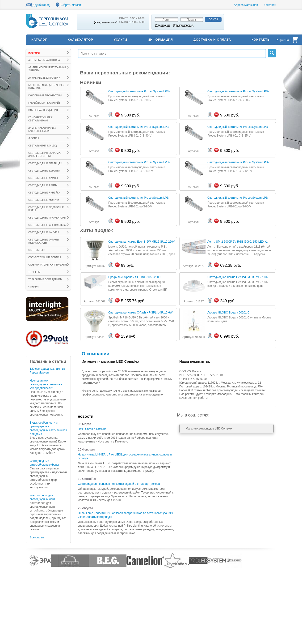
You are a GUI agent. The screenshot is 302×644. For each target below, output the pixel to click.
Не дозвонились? (107, 22)
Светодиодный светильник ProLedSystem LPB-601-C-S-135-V (139, 162)
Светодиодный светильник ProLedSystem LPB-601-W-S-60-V (238, 198)
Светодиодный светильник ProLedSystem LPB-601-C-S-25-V (238, 127)
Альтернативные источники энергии (47, 69)
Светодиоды (37, 250)
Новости (86, 417)
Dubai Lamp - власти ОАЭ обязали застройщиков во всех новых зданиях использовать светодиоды (125, 515)
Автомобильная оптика (44, 60)
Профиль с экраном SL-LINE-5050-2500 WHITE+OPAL (134, 277)
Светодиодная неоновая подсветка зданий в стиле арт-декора (119, 484)
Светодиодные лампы (43, 178)
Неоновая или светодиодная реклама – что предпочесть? (46, 384)
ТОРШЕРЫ (34, 272)
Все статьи (37, 537)
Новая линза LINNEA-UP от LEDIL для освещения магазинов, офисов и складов (125, 456)
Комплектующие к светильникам (40, 119)
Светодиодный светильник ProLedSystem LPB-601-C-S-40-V (139, 127)
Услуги (120, 40)
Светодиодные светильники (47, 225)
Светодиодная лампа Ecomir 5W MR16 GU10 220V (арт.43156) (142, 242)
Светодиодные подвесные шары (46, 209)
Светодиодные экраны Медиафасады (44, 241)
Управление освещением (45, 279)
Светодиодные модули (44, 200)
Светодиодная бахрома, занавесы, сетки (45, 155)
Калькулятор (80, 40)
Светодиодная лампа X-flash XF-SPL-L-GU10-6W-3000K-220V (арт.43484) (141, 313)
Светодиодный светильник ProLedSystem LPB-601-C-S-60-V (238, 92)
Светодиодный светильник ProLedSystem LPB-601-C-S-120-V (238, 162)
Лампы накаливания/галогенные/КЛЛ (42, 129)
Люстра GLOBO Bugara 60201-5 (228, 313)
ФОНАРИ (33, 287)
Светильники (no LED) (43, 146)
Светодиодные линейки (44, 193)
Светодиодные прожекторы (47, 218)
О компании (95, 354)
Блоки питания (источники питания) (46, 87)
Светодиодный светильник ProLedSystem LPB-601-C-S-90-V (139, 92)
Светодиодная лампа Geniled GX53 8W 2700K (238, 277)
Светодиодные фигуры (44, 232)
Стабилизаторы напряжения (48, 265)
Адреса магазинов (246, 5)
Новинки (34, 53)
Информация (160, 40)
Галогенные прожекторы (45, 96)
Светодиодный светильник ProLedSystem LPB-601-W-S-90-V (139, 198)
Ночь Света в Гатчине (92, 429)
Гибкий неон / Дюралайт (44, 103)
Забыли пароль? (183, 25)
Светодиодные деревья (44, 171)
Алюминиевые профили (44, 78)
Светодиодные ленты (43, 185)
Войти (213, 19)
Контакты (270, 5)
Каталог (39, 40)
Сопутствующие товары (45, 257)
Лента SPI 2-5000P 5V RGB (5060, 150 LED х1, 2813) (238, 242)
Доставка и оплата (212, 40)
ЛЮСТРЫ (34, 138)
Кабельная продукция (43, 110)
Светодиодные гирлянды (45, 163)
